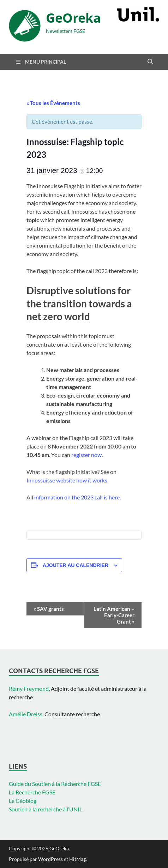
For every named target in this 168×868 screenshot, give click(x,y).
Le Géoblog (23, 801)
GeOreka (73, 18)
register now (86, 455)
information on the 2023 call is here (77, 497)
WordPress (50, 859)
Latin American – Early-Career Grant (114, 615)
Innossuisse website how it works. (67, 480)
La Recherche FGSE (32, 792)
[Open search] (150, 62)
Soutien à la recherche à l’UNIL (46, 809)
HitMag (77, 859)
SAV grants (49, 609)
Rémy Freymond (29, 688)
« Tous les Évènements (53, 103)
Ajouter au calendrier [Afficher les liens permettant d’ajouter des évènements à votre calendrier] (76, 565)
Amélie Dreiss (26, 714)
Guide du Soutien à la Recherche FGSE (55, 784)
